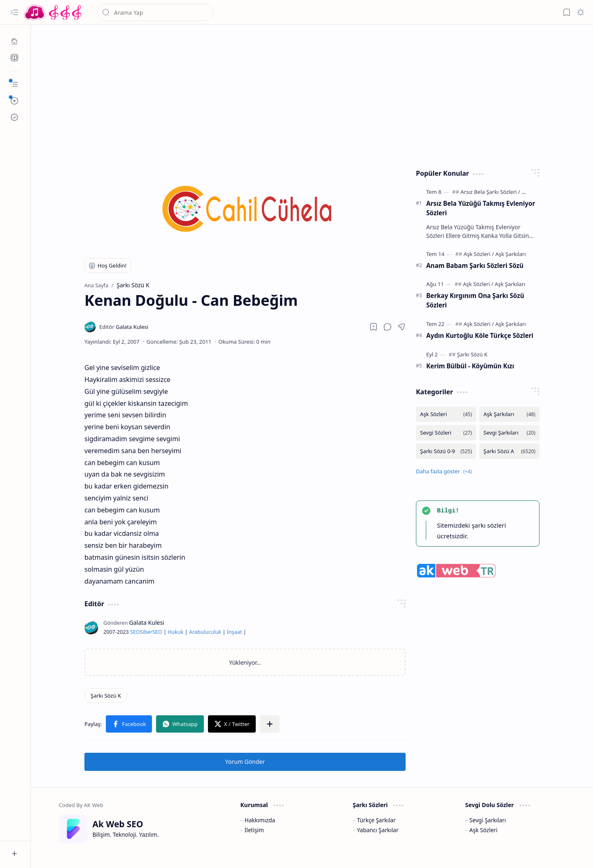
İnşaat (235, 632)
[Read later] (374, 327)
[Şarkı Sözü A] (509, 451)
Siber (146, 632)
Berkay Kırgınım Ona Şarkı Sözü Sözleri (475, 300)
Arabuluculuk (205, 632)
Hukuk (175, 632)
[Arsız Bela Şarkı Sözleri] (490, 192)
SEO (135, 632)
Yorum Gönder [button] (245, 762)
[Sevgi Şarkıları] (509, 433)
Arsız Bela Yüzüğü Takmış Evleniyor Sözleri (481, 208)
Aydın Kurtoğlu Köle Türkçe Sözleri (480, 335)
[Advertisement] (312, 95)
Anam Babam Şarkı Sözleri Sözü (475, 265)
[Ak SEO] (14, 58)
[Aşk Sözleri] (479, 254)
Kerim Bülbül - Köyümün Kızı (470, 366)
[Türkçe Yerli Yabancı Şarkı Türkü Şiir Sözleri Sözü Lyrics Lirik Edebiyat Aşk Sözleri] (54, 12)
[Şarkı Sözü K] (106, 696)
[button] (14, 12)
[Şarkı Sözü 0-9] (446, 451)
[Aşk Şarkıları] (511, 254)
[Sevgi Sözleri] (446, 433)
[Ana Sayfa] (14, 41)
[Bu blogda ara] (155, 12)
